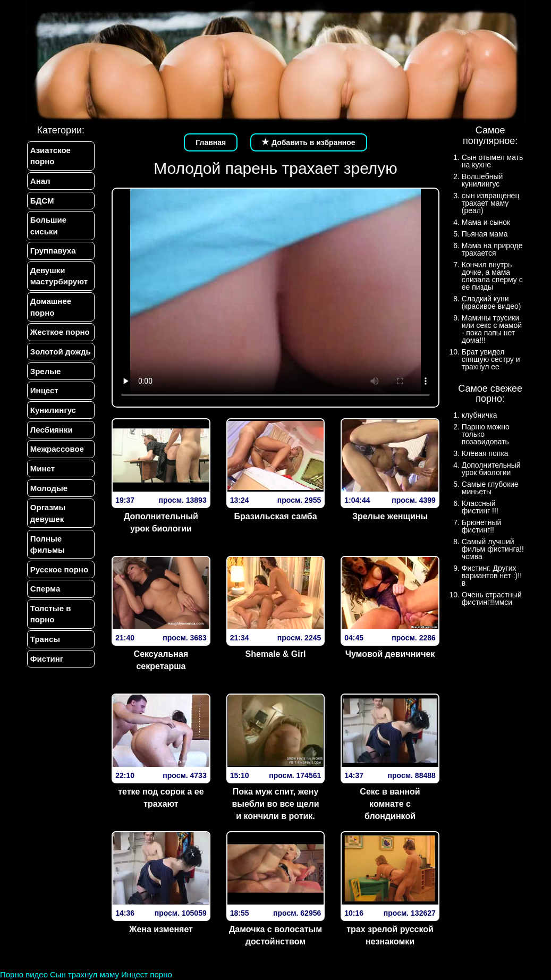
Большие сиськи (47, 228)
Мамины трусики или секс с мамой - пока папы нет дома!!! (492, 329)
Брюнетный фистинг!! (482, 526)
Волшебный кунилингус (482, 180)
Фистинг (46, 679)
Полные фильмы (46, 560)
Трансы (44, 659)
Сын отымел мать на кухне (493, 161)
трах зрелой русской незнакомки (390, 935)
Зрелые (45, 379)
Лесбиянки (50, 440)
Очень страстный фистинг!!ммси (492, 598)
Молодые (48, 502)
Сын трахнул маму (84, 974)
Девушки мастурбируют (58, 281)
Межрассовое (56, 461)
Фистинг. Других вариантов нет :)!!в (492, 576)
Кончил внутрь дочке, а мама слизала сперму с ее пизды (492, 276)
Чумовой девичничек (390, 654)
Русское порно (58, 586)
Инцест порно (147, 974)
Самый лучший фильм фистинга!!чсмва (493, 549)
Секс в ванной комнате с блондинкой (390, 804)
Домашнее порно (50, 312)
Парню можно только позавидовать (486, 434)
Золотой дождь (60, 359)
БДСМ (41, 202)
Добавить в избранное (309, 142)
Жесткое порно (59, 338)
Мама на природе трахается (492, 249)
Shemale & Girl (276, 654)
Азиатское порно (49, 156)
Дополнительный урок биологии (161, 522)
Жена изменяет (161, 929)
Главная (211, 142)
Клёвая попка (485, 453)
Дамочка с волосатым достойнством (275, 935)
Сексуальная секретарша (161, 660)
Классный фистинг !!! (480, 507)
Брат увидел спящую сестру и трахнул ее (491, 359)
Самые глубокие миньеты (490, 488)
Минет (41, 481)
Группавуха (52, 254)
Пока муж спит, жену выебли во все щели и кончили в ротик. (275, 804)
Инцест (43, 400)
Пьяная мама (485, 234)
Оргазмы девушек (47, 528)
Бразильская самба (275, 516)
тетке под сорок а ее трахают (161, 798)
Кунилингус (52, 420)
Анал (39, 182)
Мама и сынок (486, 222)
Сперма (44, 606)
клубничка (480, 415)
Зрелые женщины (390, 516)
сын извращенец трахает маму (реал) (491, 203)
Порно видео (24, 974)
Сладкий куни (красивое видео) (491, 302)
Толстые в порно (50, 632)
